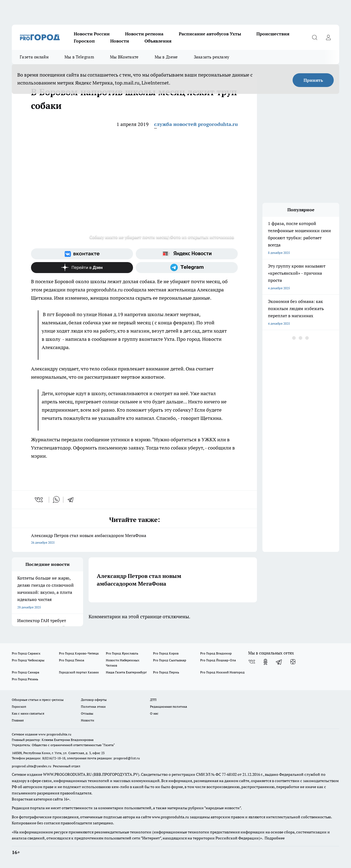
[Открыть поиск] (315, 37)
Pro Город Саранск (26, 653)
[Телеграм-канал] (187, 268)
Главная (18, 720)
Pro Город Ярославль (122, 653)
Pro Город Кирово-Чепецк (79, 653)
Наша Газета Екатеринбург (126, 672)
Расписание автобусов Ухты (210, 34)
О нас (154, 713)
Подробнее (275, 838)
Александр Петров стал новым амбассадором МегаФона (134, 539)
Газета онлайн (34, 57)
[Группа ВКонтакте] (82, 254)
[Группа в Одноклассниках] (265, 662)
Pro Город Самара (26, 672)
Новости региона (144, 34)
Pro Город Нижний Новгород (222, 672)
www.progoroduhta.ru (55, 734)
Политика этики (93, 707)
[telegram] (72, 500)
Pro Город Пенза (72, 660)
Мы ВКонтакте (124, 57)
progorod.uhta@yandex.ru (32, 766)
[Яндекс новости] (187, 254)
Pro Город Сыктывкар (170, 660)
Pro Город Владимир (216, 653)
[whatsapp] (56, 500)
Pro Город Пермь (166, 672)
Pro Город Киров (166, 653)
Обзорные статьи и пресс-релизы (38, 700)
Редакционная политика (169, 707)
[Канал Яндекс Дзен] (82, 268)
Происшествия (273, 34)
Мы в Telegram (79, 57)
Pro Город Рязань (25, 679)
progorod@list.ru (127, 758)
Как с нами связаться (28, 713)
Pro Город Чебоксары (28, 660)
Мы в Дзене (166, 57)
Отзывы (87, 713)
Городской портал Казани (79, 672)
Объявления (158, 41)
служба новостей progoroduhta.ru (196, 124)
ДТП (153, 700)
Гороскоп (84, 41)
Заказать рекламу (212, 57)
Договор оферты (94, 700)
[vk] (39, 500)
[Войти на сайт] (328, 37)
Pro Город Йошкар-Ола (218, 660)
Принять (313, 80)
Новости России (92, 34)
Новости (120, 41)
